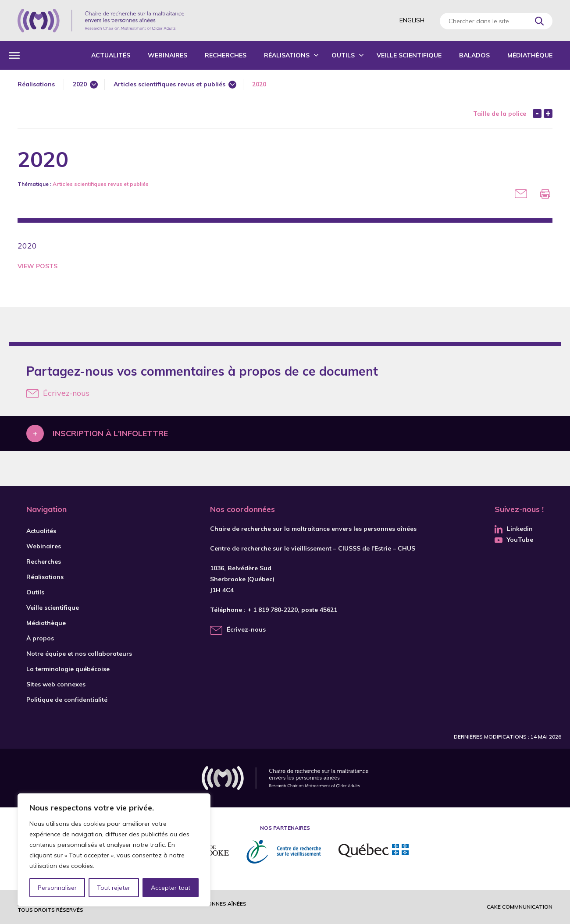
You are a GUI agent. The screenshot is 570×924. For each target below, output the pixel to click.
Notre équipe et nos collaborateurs (79, 654)
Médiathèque (530, 55)
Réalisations (287, 55)
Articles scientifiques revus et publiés (169, 84)
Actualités (111, 55)
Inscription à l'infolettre (110, 433)
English (412, 20)
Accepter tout (171, 888)
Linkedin (514, 529)
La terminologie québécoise (68, 669)
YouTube (514, 540)
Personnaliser (57, 888)
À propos (40, 638)
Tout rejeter (114, 888)
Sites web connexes (56, 684)
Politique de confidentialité (67, 700)
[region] (114, 850)
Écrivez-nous (58, 393)
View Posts (37, 266)
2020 (80, 84)
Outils (343, 55)
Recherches (226, 55)
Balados (474, 55)
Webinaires (167, 55)
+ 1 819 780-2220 (273, 610)
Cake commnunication (520, 907)
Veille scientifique (409, 55)
